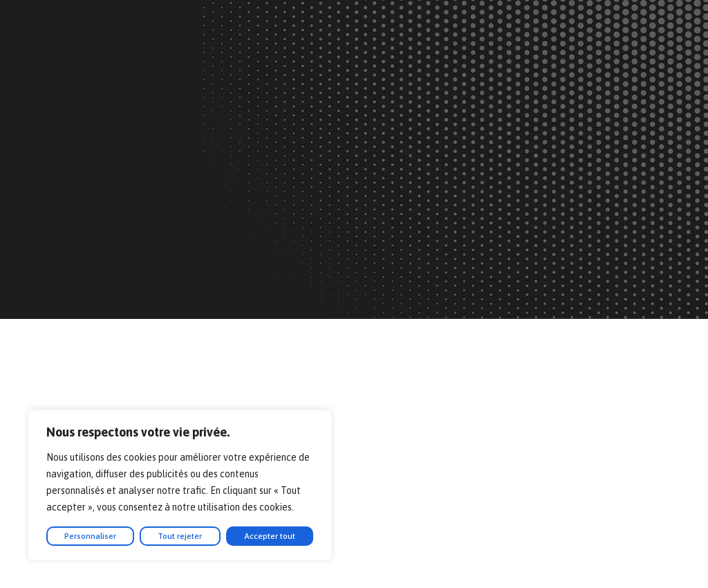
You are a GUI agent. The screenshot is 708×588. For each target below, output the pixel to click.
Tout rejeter (180, 536)
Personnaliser (90, 536)
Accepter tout (270, 536)
